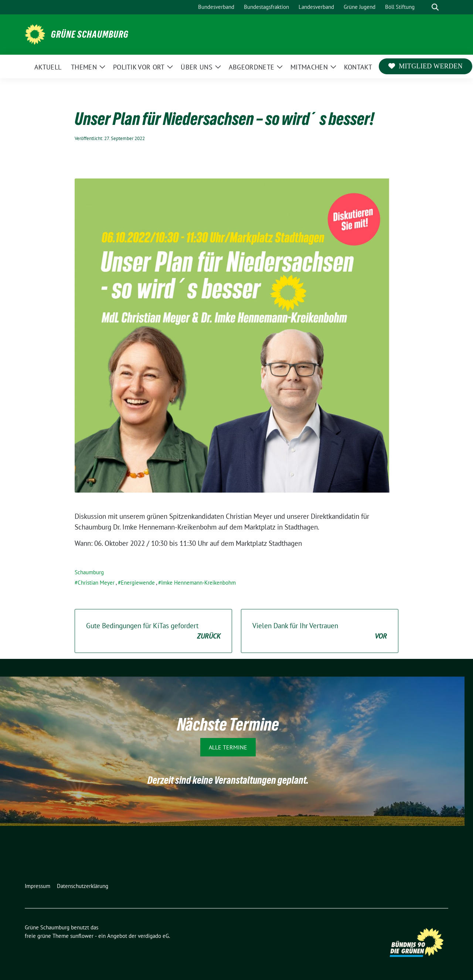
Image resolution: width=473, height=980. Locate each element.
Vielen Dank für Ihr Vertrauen (320, 631)
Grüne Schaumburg (90, 34)
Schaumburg (89, 572)
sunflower (82, 936)
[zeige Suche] (435, 7)
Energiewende (138, 583)
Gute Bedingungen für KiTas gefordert (153, 631)
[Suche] (425, 7)
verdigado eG (153, 936)
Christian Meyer (96, 583)
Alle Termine (228, 747)
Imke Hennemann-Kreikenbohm (198, 583)
